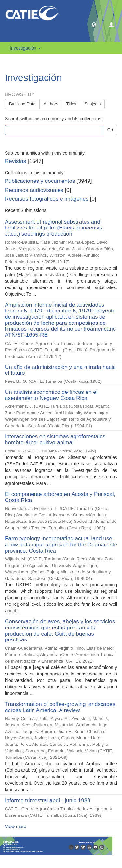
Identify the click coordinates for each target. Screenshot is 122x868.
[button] (94, 24)
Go (110, 130)
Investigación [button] (25, 48)
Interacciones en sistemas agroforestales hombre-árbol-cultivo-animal (55, 440)
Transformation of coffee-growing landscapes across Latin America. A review (60, 707)
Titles (71, 104)
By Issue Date (22, 104)
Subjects (92, 104)
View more (16, 827)
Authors (51, 104)
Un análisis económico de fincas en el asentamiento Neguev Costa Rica (51, 395)
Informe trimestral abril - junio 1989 (48, 800)
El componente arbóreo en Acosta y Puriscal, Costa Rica (60, 497)
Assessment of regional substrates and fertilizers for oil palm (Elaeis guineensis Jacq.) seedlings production (54, 228)
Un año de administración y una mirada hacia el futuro (60, 370)
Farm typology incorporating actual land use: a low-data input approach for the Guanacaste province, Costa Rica (61, 545)
